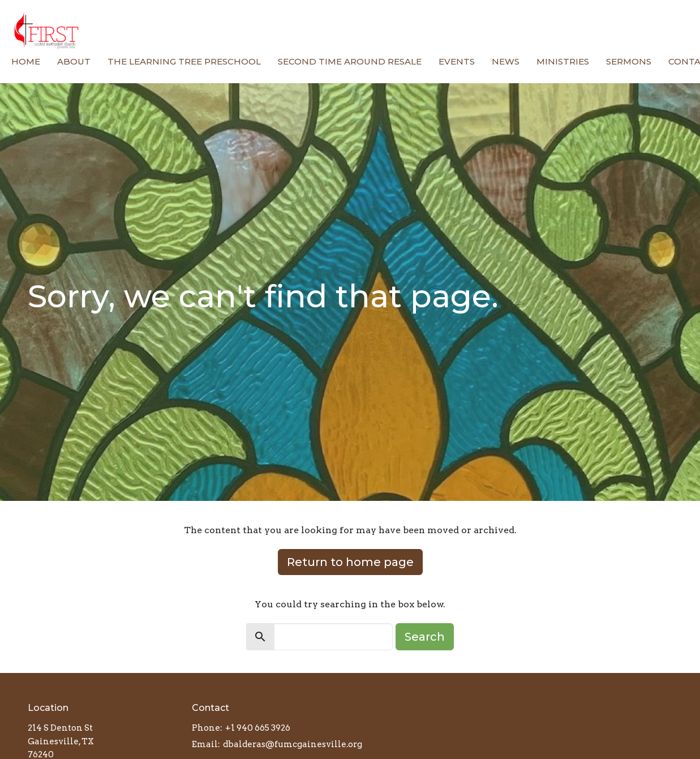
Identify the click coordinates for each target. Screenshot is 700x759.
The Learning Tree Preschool (184, 61)
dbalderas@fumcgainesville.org (293, 744)
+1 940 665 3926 (258, 728)
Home (26, 61)
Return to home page (350, 562)
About (74, 61)
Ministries (563, 61)
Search (425, 637)
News (506, 61)
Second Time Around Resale (350, 61)
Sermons (629, 61)
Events (457, 61)
